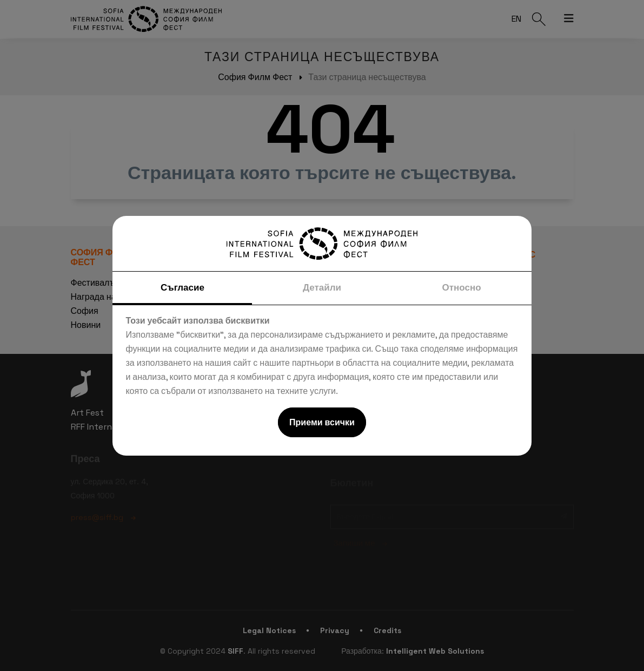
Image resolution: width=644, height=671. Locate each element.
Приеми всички (322, 422)
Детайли (322, 287)
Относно (461, 287)
